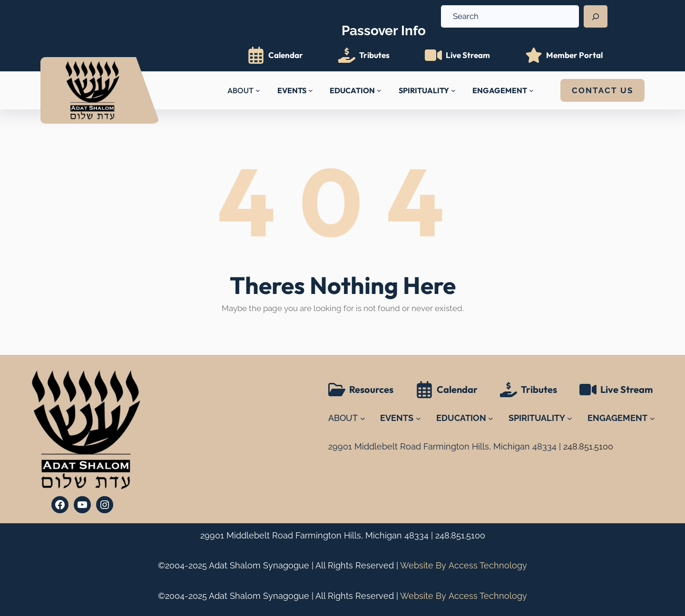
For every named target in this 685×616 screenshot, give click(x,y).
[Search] (596, 17)
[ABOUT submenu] (258, 90)
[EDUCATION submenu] (379, 90)
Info (384, 25)
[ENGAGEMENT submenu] (531, 90)
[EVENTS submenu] (311, 90)
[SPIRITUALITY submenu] (453, 90)
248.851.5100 (460, 535)
